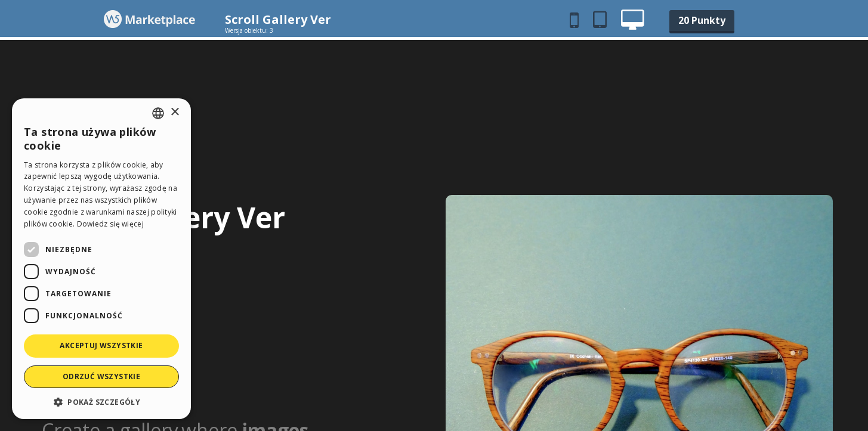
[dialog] (101, 259)
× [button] (174, 112)
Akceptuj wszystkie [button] (101, 345)
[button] (101, 401)
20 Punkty (702, 20)
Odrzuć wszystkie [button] (101, 376)
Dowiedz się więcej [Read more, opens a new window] (110, 224)
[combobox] (158, 113)
